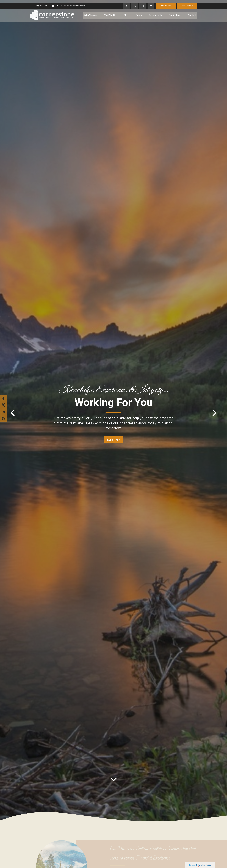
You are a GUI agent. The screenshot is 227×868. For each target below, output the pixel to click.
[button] (90, 12)
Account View (166, 3)
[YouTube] (151, 3)
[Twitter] (135, 3)
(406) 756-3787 (39, 3)
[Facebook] (127, 3)
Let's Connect (187, 3)
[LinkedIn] (143, 3)
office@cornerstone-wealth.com (69, 3)
